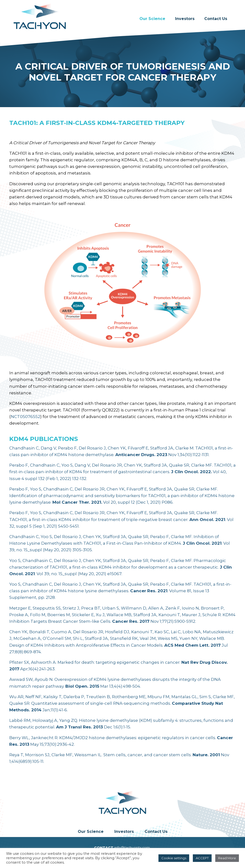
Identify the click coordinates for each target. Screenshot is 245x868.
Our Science (152, 19)
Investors (185, 19)
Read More (227, 858)
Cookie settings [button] (174, 858)
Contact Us (216, 19)
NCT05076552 (25, 417)
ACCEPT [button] (202, 858)
